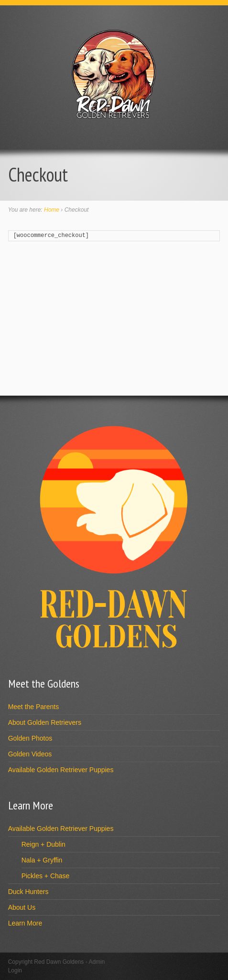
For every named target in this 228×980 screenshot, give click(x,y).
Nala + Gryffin (42, 860)
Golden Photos (30, 738)
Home (52, 210)
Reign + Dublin (43, 844)
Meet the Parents (34, 707)
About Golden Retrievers (45, 722)
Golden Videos (30, 754)
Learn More (25, 923)
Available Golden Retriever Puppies (61, 770)
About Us (22, 907)
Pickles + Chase (46, 876)
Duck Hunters (28, 892)
